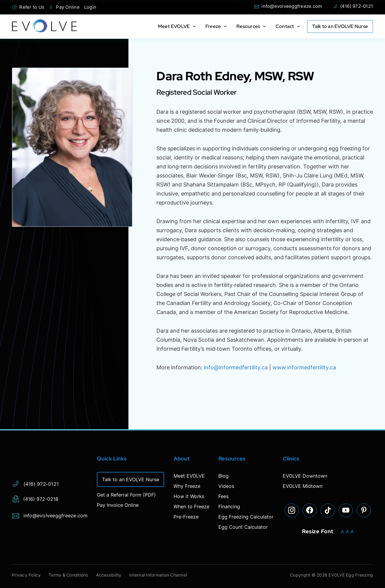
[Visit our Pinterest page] (364, 511)
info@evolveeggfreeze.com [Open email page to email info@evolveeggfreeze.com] (288, 6)
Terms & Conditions (70, 575)
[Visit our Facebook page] (310, 511)
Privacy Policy (26, 575)
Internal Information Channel (163, 575)
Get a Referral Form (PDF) (126, 495)
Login (90, 7)
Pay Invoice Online (118, 505)
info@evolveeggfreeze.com (50, 514)
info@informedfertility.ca (236, 367)
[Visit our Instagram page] (292, 511)
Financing (229, 506)
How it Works (189, 496)
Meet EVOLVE (189, 476)
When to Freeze (191, 506)
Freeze (216, 26)
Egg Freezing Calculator (246, 517)
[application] (193, 26)
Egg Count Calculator (243, 527)
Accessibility (112, 575)
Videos (226, 486)
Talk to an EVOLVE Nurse (340, 26)
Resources (251, 26)
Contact (288, 26)
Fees (223, 496)
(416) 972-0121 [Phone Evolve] (353, 6)
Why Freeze (187, 486)
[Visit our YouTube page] (346, 511)
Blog (223, 476)
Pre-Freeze (186, 517)
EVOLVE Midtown (303, 486)
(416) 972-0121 (35, 483)
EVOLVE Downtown (305, 476)
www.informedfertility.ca (304, 367)
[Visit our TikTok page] (328, 511)
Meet (177, 26)
